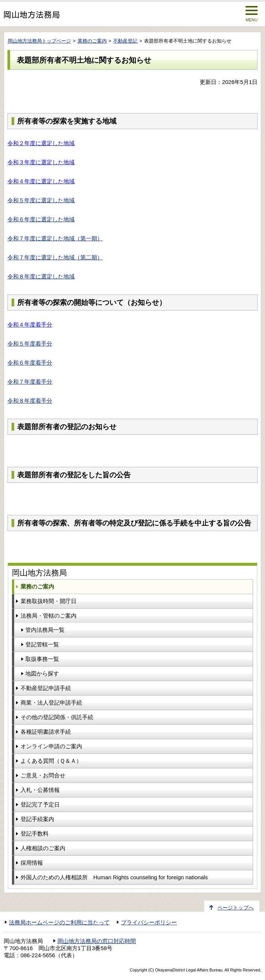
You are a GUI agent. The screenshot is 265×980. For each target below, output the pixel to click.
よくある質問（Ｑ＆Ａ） (51, 761)
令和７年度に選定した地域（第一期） (55, 238)
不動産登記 (125, 41)
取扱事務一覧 (42, 659)
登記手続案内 (37, 819)
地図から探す (42, 673)
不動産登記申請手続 (46, 688)
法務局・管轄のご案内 (49, 616)
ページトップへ (236, 908)
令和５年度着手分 (30, 344)
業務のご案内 (92, 41)
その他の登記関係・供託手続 (57, 717)
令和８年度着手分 (30, 401)
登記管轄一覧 (42, 644)
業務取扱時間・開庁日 (49, 601)
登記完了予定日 (40, 804)
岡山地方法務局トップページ (39, 41)
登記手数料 (35, 834)
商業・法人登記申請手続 (51, 703)
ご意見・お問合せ (43, 775)
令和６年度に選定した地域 (41, 219)
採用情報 (32, 863)
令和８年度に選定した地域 (41, 276)
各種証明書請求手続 (46, 732)
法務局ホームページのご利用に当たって (59, 923)
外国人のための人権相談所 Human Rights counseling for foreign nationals (114, 877)
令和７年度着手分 (30, 382)
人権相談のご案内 (43, 848)
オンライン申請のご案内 (51, 746)
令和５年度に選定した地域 (41, 200)
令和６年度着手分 (30, 363)
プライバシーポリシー (149, 923)
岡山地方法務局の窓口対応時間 (97, 941)
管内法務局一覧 (45, 630)
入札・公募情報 (40, 790)
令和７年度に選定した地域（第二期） (55, 257)
